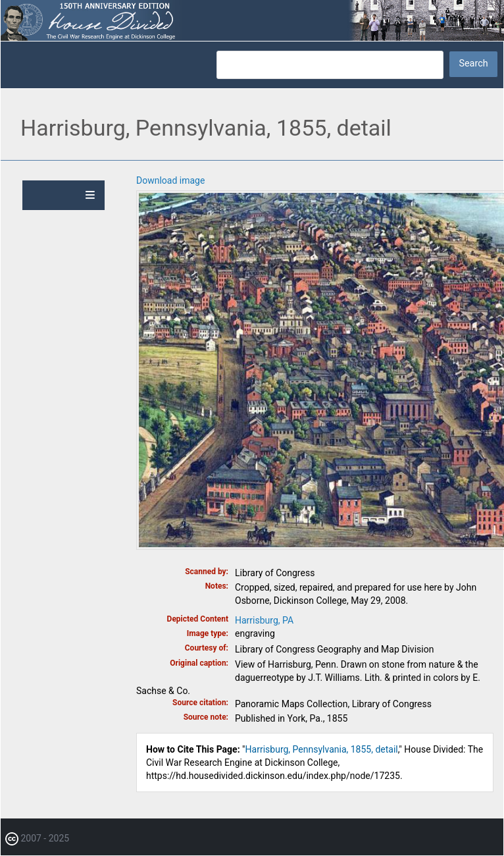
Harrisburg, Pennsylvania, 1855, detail (322, 749)
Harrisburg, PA (264, 620)
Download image (170, 180)
